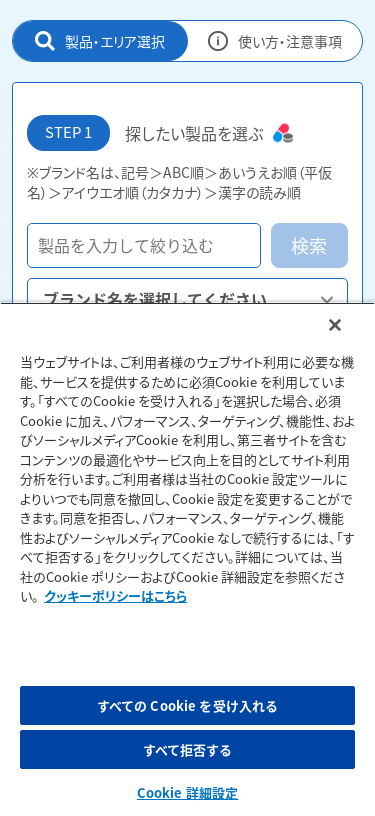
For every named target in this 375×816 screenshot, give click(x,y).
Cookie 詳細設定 (187, 792)
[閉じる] (335, 325)
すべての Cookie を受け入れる (187, 705)
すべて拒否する (188, 749)
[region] (187, 559)
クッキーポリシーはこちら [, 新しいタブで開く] (115, 595)
